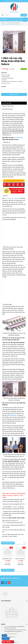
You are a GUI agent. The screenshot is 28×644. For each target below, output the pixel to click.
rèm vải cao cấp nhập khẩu (13, 199)
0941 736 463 (6, 642)
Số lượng (3, 87)
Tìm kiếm (24, 15)
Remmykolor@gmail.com (10, 637)
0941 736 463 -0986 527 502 (11, 634)
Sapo (17, 642)
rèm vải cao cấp (18, 138)
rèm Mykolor (15, 507)
